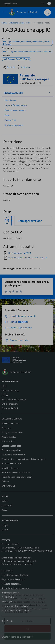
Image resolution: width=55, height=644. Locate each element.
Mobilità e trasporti (10, 468)
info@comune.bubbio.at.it (20, 558)
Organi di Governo (10, 390)
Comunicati (7, 505)
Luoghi (5, 525)
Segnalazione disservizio (13, 579)
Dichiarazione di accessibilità (15, 606)
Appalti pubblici (9, 437)
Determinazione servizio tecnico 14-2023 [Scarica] (28, 257)
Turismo (5, 481)
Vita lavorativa (8, 486)
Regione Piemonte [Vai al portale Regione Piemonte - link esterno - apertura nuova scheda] (11, 4)
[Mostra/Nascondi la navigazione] (6, 12)
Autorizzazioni (8, 441)
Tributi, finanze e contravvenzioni (17, 477)
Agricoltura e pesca (10, 424)
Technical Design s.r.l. (21, 637)
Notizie (5, 501)
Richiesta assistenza (11, 584)
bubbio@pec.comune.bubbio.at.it (21, 561)
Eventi (5, 530)
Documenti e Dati (10, 408)
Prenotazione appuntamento (15, 575)
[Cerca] (47, 12)
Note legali (7, 602)
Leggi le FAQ (7, 570)
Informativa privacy (11, 593)
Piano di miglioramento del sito (16, 610)
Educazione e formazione (13, 455)
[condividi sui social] (8, 67)
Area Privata (7, 621)
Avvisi (4, 510)
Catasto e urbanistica (11, 446)
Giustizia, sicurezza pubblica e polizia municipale (23, 459)
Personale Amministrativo (14, 399)
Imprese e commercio (12, 463)
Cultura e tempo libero (12, 450)
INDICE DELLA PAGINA (27, 93)
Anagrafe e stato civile (12, 432)
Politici (5, 395)
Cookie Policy (8, 597)
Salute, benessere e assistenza (16, 472)
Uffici (4, 386)
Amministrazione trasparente (15, 588)
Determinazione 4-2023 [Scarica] (20, 253)
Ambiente (6, 428)
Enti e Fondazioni (10, 404)
